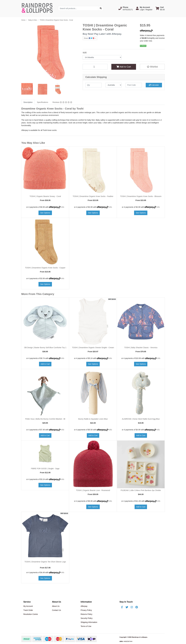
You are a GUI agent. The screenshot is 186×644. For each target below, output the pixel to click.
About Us (56, 606)
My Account (28, 606)
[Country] (114, 85)
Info (63, 207)
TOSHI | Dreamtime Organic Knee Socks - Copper (45, 268)
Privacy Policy (86, 610)
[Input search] (78, 8)
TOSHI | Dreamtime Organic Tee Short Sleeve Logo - (45, 563)
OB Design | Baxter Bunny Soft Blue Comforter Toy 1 (45, 348)
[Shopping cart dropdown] (160, 8)
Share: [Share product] (89, 38)
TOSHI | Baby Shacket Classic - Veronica (141, 348)
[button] (126, 8)
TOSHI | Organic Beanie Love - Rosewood (93, 490)
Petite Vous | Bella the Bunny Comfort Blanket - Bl (45, 419)
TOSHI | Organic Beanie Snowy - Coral (45, 196)
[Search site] (101, 8)
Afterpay (84, 606)
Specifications (42, 102)
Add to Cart (124, 67)
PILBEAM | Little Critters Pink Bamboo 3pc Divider (141, 490)
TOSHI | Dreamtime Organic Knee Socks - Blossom (141, 196)
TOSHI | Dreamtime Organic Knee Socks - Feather (93, 196)
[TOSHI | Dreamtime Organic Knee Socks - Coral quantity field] (95, 67)
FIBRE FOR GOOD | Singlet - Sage (45, 469)
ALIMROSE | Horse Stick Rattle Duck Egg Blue (141, 419)
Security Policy (87, 618)
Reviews (62, 102)
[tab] (28, 102)
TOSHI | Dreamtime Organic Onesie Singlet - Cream (93, 348)
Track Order (28, 610)
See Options (45, 213)
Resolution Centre (31, 614)
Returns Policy (86, 614)
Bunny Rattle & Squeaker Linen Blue (93, 419)
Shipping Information (89, 622)
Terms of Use (86, 626)
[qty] (94, 85)
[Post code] (134, 85)
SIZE (85, 53)
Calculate (154, 85)
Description (28, 102)
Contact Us (57, 610)
